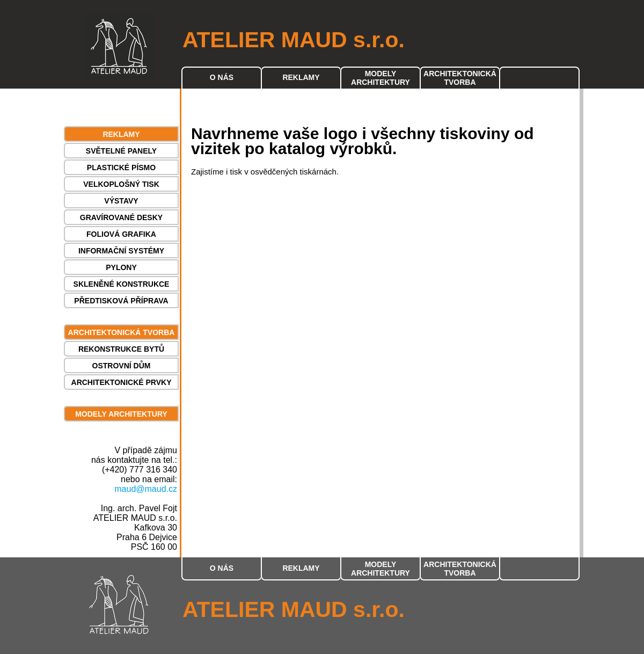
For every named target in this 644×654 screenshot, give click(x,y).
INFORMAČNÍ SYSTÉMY (121, 251)
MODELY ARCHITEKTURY (380, 78)
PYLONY (121, 267)
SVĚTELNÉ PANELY (121, 151)
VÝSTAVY (121, 201)
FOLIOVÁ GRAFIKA (121, 234)
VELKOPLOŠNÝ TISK (121, 184)
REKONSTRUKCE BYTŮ (121, 349)
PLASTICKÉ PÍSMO (121, 168)
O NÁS (222, 77)
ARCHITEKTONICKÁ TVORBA (460, 78)
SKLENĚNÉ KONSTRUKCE (122, 284)
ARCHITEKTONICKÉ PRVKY (122, 382)
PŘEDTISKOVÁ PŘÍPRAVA (121, 301)
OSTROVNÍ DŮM (122, 366)
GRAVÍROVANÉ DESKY (121, 217)
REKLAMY (301, 77)
